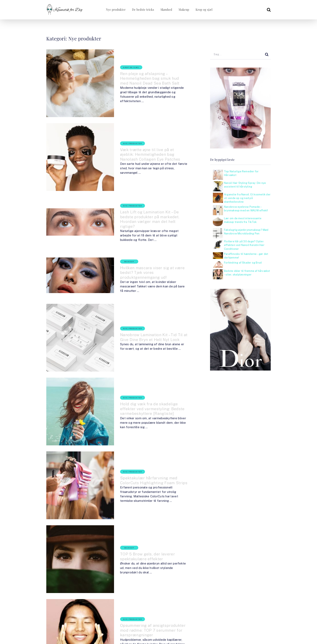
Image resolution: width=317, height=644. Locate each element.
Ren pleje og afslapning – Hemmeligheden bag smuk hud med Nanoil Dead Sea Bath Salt (142, 71)
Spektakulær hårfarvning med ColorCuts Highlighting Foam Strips (141, 378)
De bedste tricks (142, 10)
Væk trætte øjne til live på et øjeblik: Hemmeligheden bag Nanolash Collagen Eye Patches (141, 128)
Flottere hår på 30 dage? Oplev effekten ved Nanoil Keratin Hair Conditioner (244, 245)
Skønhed (166, 10)
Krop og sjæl (204, 10)
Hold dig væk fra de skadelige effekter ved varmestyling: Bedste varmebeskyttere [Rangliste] (143, 326)
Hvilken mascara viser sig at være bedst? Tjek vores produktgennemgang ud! (141, 223)
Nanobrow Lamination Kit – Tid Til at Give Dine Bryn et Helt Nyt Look (141, 271)
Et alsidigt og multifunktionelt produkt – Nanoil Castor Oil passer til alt (140, 542)
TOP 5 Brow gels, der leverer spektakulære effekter (143, 435)
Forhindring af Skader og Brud (243, 263)
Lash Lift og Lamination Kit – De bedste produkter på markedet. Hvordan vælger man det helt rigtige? (141, 179)
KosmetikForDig (69, 620)
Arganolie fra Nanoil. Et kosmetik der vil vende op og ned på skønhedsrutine (247, 198)
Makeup (184, 10)
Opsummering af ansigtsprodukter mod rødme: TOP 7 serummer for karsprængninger (140, 488)
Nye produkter (114, 10)
